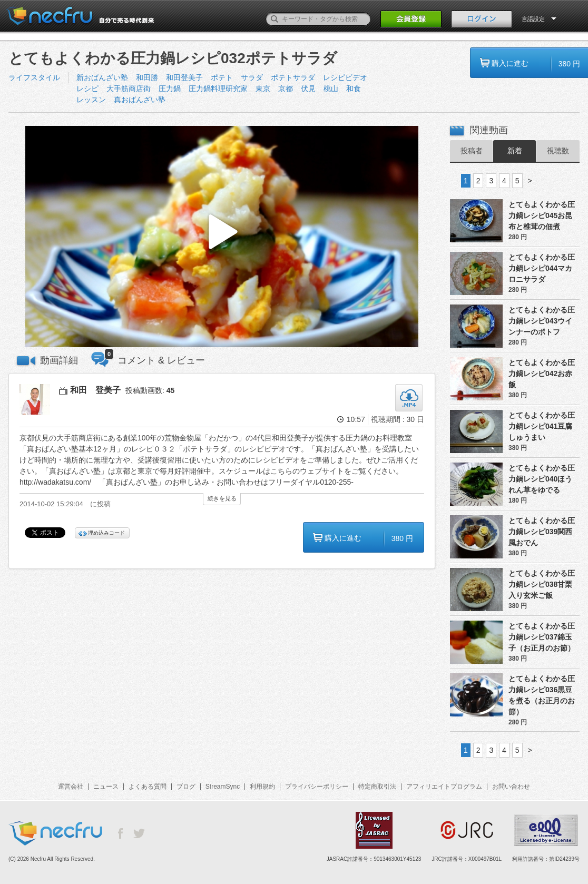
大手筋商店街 (129, 89)
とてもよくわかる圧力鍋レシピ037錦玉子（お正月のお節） (542, 637)
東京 (263, 89)
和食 (354, 89)
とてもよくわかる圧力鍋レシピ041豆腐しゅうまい (542, 426)
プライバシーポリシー (317, 787)
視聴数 (558, 151)
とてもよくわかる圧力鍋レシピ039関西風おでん (542, 532)
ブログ (186, 787)
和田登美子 (184, 77)
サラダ (252, 77)
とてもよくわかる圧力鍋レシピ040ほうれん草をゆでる (542, 479)
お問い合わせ (511, 787)
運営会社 (71, 787)
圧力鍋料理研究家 (218, 89)
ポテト (222, 77)
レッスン (91, 100)
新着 (515, 151)
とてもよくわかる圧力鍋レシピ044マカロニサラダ (542, 268)
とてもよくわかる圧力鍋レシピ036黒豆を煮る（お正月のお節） (542, 695)
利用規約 (262, 787)
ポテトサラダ (293, 77)
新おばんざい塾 (102, 77)
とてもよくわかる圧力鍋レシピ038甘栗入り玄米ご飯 (542, 584)
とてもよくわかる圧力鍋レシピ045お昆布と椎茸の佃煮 (542, 215)
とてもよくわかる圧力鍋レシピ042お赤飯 (542, 374)
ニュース (106, 787)
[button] (222, 237)
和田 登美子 (95, 390)
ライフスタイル (34, 77)
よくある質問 (148, 787)
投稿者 (472, 151)
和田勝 (147, 77)
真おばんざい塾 (140, 100)
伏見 (308, 89)
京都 (286, 89)
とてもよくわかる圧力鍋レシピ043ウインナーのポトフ (542, 321)
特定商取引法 (377, 787)
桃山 (331, 89)
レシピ (87, 89)
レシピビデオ (345, 77)
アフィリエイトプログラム (444, 787)
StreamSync (223, 787)
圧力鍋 (170, 89)
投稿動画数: (150, 390)
